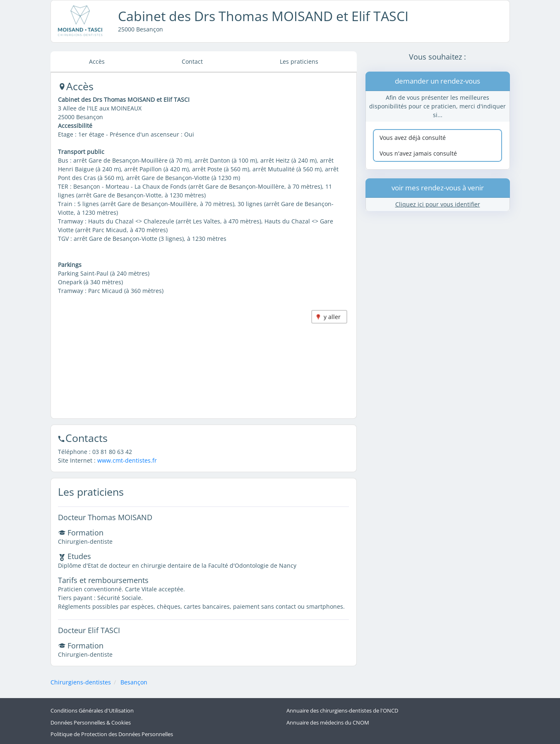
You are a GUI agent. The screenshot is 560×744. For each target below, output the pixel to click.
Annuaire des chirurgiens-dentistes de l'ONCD (342, 711)
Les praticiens (299, 61)
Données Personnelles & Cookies (91, 723)
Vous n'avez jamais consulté (418, 153)
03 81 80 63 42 (112, 452)
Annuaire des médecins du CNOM (328, 723)
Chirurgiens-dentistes (81, 682)
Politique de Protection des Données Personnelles (112, 734)
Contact (192, 61)
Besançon (134, 682)
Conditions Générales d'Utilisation (92, 711)
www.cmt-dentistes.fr (127, 460)
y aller (332, 317)
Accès (97, 61)
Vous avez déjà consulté (413, 138)
